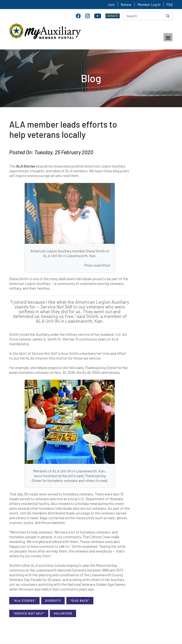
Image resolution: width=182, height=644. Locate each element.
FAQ (170, 4)
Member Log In (149, 4)
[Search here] (148, 16)
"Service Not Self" (29, 613)
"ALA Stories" (24, 601)
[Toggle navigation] (168, 37)
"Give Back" (80, 601)
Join (111, 4)
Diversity (53, 601)
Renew (126, 4)
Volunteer (63, 613)
